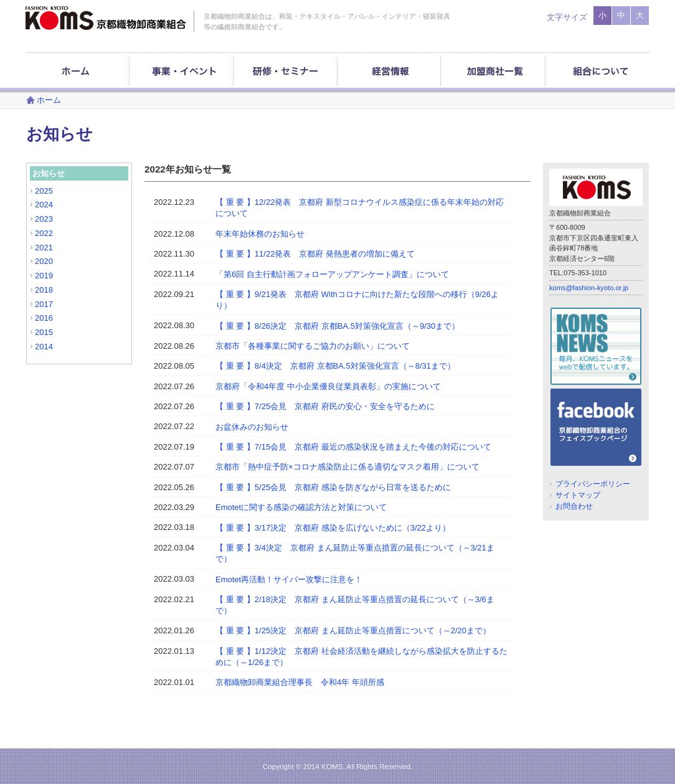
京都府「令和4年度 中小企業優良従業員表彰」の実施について (328, 386)
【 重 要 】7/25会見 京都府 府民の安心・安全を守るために (325, 406)
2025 (44, 191)
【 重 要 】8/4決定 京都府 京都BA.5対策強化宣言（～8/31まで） (335, 366)
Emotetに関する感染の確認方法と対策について (301, 507)
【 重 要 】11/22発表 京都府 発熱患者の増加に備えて (315, 254)
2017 (44, 304)
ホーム (49, 100)
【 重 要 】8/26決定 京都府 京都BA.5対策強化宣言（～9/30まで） (337, 326)
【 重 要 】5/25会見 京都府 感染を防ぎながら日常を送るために (333, 487)
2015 (44, 332)
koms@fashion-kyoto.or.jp (589, 288)
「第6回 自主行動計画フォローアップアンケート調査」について (332, 274)
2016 (44, 318)
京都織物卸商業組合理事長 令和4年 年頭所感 (300, 682)
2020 (44, 261)
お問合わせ (574, 506)
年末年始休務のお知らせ (260, 234)
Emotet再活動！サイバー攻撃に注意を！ (289, 579)
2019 (44, 276)
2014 (44, 347)
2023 (44, 219)
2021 (44, 248)
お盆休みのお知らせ (252, 427)
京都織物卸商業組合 (106, 18)
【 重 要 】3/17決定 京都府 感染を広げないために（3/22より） (333, 528)
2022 (44, 233)
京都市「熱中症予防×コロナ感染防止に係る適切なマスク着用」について (347, 467)
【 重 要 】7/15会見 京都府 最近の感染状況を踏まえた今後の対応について (353, 447)
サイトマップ (578, 495)
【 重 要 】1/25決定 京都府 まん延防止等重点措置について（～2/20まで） (353, 631)
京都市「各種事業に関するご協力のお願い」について (313, 346)
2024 (44, 205)
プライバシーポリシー (593, 484)
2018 (44, 290)
